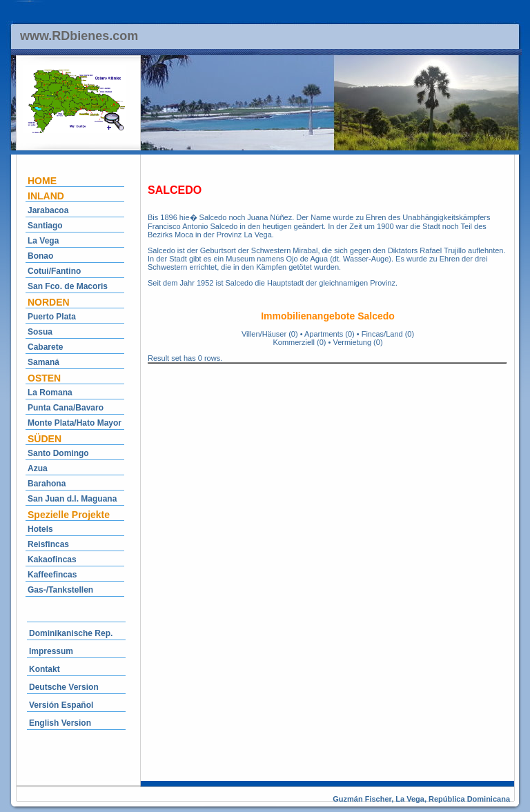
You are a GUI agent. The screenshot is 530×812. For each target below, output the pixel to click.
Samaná (43, 362)
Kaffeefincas (52, 575)
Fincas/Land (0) (388, 334)
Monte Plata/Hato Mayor (75, 423)
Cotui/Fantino (54, 271)
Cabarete (45, 347)
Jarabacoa (48, 210)
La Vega (43, 241)
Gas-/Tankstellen (60, 590)
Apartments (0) (330, 334)
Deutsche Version (64, 687)
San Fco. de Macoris (68, 286)
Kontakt (45, 669)
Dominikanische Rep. (71, 633)
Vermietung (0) (357, 342)
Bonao (40, 256)
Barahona (47, 484)
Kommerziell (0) (299, 342)
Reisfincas (48, 544)
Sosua (40, 332)
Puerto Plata (52, 317)
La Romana (50, 393)
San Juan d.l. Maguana (72, 499)
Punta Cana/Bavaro (66, 408)
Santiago (45, 226)
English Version (60, 723)
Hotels (40, 529)
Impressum (51, 651)
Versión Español (61, 705)
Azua (38, 468)
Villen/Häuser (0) (270, 334)
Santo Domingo (58, 453)
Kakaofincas (52, 560)
